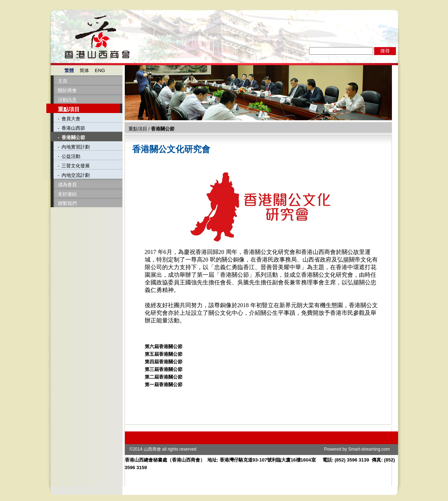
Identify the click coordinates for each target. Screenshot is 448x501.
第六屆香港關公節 (164, 346)
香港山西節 (73, 128)
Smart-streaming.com (369, 449)
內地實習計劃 (76, 147)
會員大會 (71, 119)
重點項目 (69, 109)
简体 (84, 70)
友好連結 (67, 194)
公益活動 (71, 156)
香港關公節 (73, 137)
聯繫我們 (67, 203)
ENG (100, 70)
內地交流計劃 (76, 175)
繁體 (69, 70)
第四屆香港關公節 (164, 362)
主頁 (63, 81)
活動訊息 (67, 100)
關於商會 (67, 90)
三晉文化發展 (76, 166)
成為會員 (67, 185)
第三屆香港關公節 (164, 369)
